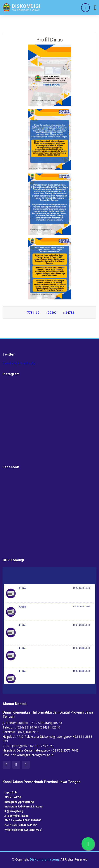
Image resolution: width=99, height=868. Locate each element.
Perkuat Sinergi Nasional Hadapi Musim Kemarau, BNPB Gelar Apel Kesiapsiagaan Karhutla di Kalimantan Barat (53, 658)
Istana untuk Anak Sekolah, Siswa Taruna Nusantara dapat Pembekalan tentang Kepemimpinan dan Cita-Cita (54, 681)
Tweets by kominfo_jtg (19, 363)
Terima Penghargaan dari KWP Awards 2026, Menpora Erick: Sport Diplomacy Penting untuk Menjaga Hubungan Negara (56, 635)
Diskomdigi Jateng (44, 859)
